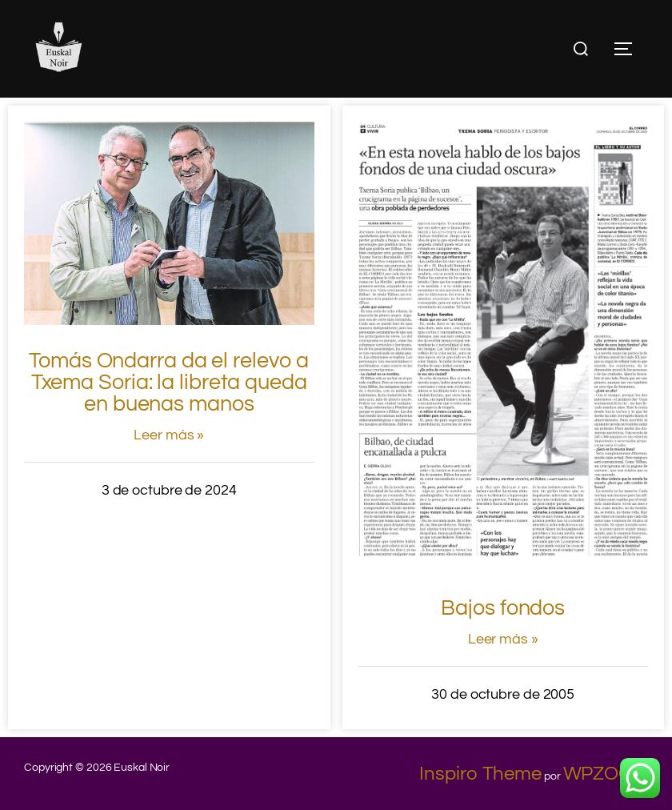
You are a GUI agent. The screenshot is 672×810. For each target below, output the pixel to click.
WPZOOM (606, 774)
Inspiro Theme (480, 774)
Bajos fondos (503, 608)
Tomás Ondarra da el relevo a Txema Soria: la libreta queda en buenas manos (169, 383)
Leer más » (169, 435)
